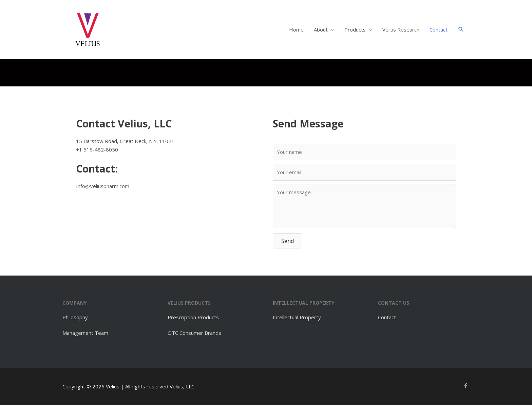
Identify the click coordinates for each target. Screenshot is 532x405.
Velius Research (401, 29)
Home (296, 29)
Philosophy (75, 317)
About (321, 29)
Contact (439, 29)
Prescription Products (193, 317)
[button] (461, 29)
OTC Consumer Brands (194, 333)
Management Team (85, 333)
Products (355, 29)
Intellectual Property (297, 317)
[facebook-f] (467, 386)
